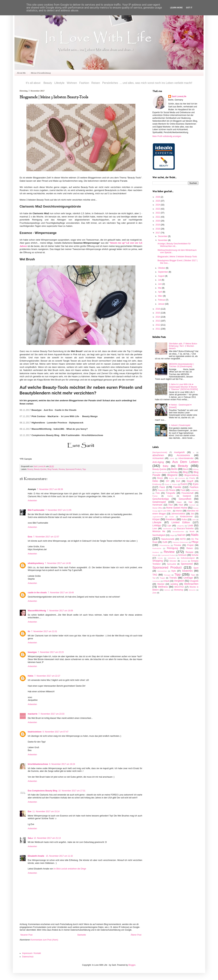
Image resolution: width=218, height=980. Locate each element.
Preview (178, 545)
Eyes (196, 484)
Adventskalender (186, 458)
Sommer (184, 561)
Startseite (82, 935)
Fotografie (171, 493)
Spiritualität (171, 564)
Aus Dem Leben (185, 462)
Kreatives (171, 519)
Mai (160, 288)
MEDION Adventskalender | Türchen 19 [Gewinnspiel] (181, 365)
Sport (196, 568)
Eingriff (190, 481)
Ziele (154, 593)
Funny (155, 496)
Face (162, 487)
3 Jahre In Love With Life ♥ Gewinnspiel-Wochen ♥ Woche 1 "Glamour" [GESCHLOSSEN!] (183, 387)
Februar (162, 300)
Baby (166, 466)
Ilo (29, 631)
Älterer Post (136, 935)
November (163, 240)
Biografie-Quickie (161, 472)
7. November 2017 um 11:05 (58, 510)
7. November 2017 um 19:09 (60, 611)
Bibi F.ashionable (36, 510)
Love (155, 529)
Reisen (190, 548)
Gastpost (187, 496)
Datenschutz (28, 957)
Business (182, 478)
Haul (171, 505)
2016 (158, 309)
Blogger (132, 965)
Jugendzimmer (158, 517)
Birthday (174, 472)
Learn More (176, 8)
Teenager (167, 575)
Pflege (195, 542)
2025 (158, 201)
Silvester (173, 561)
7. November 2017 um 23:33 (51, 714)
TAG (155, 575)
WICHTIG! (179, 587)
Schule (160, 558)
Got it (189, 8)
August (162, 276)
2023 (158, 209)
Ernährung (157, 484)
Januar (161, 304)
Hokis (31, 676)
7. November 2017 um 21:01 (44, 631)
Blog (185, 472)
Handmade (157, 505)
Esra (30, 537)
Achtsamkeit (158, 458)
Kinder (172, 517)
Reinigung (172, 548)
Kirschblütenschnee (92, 435)
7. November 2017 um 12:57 (46, 537)
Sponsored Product (73, 469)
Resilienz (156, 552)
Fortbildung (194, 490)
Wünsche (192, 590)
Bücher (172, 478)
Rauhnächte (157, 548)
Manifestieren (168, 529)
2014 (158, 317)
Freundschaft (188, 493)
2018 (158, 229)
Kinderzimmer (186, 517)
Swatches (187, 571)
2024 (158, 205)
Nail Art (181, 535)
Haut (181, 505)
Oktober (162, 268)
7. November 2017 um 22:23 (51, 652)
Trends (173, 578)
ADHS (172, 458)
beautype (32, 652)
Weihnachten (191, 584)
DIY (168, 481)
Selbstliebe (172, 558)
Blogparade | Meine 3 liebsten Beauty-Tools (177, 257)
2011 (158, 329)
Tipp (84, 469)
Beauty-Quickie (40, 469)
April (160, 292)
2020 (158, 221)
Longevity (180, 526)
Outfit (165, 542)
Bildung (196, 469)
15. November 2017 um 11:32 (59, 856)
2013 (158, 321)
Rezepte (189, 552)
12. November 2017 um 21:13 (47, 838)
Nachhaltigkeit (159, 535)
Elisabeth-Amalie (36, 856)
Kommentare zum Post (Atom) (44, 940)
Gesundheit (185, 499)
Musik (192, 531)
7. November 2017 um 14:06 (58, 563)
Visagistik (194, 581)
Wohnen (167, 590)
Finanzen (161, 490)
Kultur (184, 519)
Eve (30, 811)
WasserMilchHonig (37, 611)
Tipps (193, 575)
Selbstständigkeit (188, 558)
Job (192, 514)
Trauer (162, 578)
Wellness (163, 587)
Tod (154, 578)
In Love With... (166, 511)
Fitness (172, 490)
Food (183, 490)
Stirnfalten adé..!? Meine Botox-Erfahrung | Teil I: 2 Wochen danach (183, 346)
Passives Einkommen (180, 542)
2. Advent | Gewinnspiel (180, 425)
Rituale (155, 555)
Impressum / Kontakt (32, 953)
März (161, 296)
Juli (160, 280)
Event (184, 484)
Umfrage (188, 578)
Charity (192, 478)
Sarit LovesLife (40, 466)
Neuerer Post (26, 935)
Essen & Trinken (171, 484)
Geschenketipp (161, 499)
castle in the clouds (37, 593)
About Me (21, 73)
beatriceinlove (35, 732)
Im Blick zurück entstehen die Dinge (70, 869)
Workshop (179, 590)
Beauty (30, 469)
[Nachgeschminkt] (160, 452)
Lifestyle (157, 522)
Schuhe (195, 555)
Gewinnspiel (159, 502)
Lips (169, 526)
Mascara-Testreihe (185, 529)
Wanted (161, 584)
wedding (174, 584)
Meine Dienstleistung (41, 73)
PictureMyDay (165, 545)
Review (62, 469)
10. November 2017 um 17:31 (72, 791)
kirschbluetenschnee (38, 764)
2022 (158, 213)
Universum (156, 581)
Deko (155, 481)
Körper (156, 519)
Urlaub (166, 581)
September (163, 272)
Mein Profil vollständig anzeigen (167, 136)
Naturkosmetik (168, 539)
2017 (158, 233)
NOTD (183, 539)
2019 (158, 225)
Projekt (190, 545)
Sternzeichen (162, 571)
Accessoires (183, 455)
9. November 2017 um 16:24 (62, 764)
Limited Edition (181, 522)
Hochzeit (192, 505)
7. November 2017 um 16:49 (61, 593)
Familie (177, 487)
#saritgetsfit (179, 452)
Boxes (160, 478)
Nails (195, 535)
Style (174, 571)
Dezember (163, 236)
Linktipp (157, 525)
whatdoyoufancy (36, 563)
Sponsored (187, 564)
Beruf (186, 469)
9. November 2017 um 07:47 (56, 732)
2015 (158, 313)
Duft (178, 481)
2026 (158, 197)
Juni (160, 284)
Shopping (158, 561)
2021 (158, 217)
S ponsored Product (168, 555)
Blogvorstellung (191, 475)
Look (190, 525)
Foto (158, 493)
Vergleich (179, 581)
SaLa (30, 838)
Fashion (194, 487)
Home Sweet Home (177, 508)
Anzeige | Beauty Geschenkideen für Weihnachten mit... (174, 245)
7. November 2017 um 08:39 (50, 489)
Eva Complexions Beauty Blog (42, 791)
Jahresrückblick (178, 514)
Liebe (194, 520)
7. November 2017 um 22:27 (47, 676)
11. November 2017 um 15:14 (46, 811)
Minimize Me (159, 531)
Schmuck (182, 555)
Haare (179, 502)
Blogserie (172, 475)
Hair (190, 502)
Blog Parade (53, 469)
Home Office (158, 508)
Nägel (172, 535)
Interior (179, 511)
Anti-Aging (158, 462)
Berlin (174, 469)
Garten (170, 496)
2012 (158, 325)
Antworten (32, 501)
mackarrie (33, 714)
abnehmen (158, 455)
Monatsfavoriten (178, 531)
